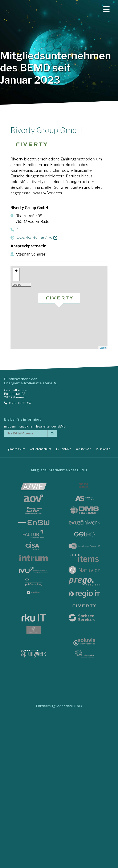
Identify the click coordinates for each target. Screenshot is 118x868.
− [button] (16, 278)
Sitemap (83, 449)
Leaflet (103, 348)
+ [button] (16, 271)
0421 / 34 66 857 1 (19, 403)
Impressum (17, 449)
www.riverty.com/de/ (34, 238)
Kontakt (64, 449)
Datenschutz (41, 449)
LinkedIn (103, 449)
